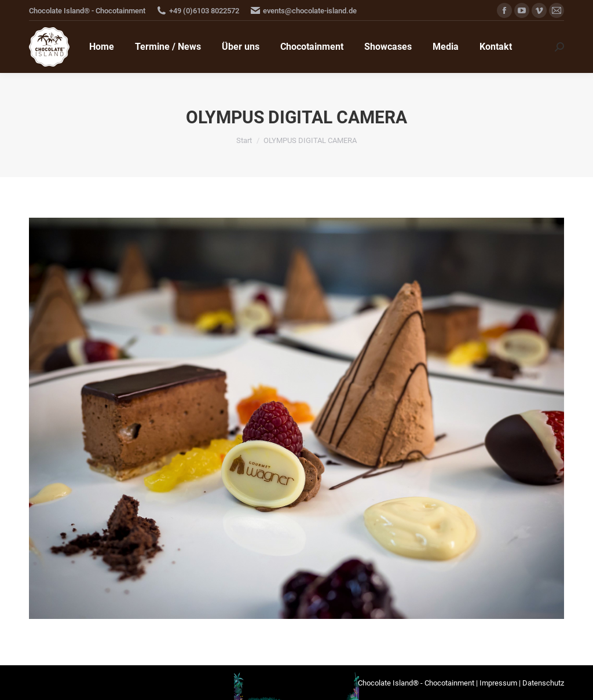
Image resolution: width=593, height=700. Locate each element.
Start (244, 140)
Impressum (498, 683)
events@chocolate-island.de (310, 11)
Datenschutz (543, 683)
